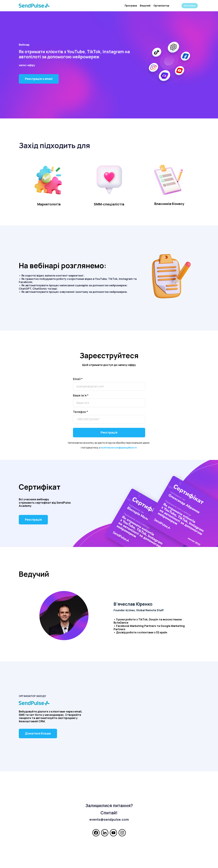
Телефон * (80, 412)
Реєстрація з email (39, 79)
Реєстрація (190, 6)
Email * (78, 379)
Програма (131, 6)
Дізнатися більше (38, 733)
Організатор (161, 6)
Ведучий (145, 6)
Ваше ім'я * (81, 395)
